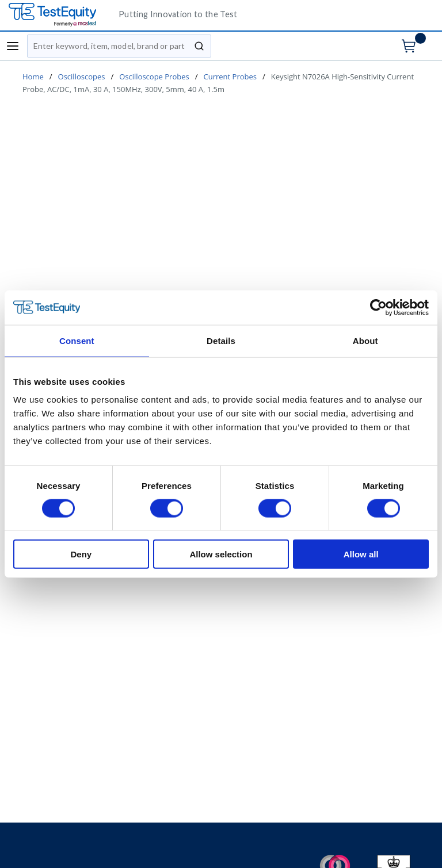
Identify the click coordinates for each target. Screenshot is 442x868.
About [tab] (365, 340)
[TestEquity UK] (59, 15)
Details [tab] (221, 340)
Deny (81, 554)
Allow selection (221, 554)
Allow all (361, 554)
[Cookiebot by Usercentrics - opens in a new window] (378, 307)
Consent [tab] (77, 340)
